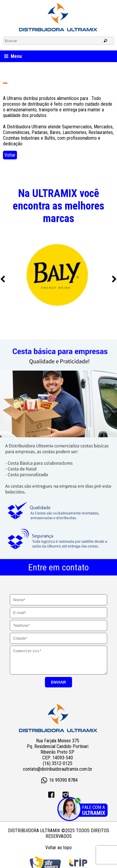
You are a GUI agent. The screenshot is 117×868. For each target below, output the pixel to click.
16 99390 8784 (59, 785)
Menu (12, 56)
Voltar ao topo (58, 852)
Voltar (10, 155)
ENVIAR (58, 687)
